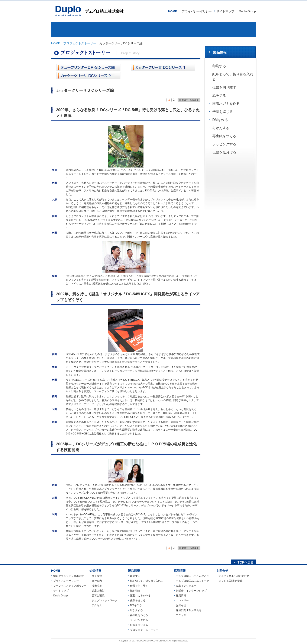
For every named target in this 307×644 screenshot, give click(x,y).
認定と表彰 (98, 591)
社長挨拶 (97, 576)
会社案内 (97, 581)
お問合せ (230, 29)
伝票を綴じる (223, 112)
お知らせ (181, 605)
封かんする (221, 128)
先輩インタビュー (186, 586)
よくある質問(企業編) (231, 581)
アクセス (97, 605)
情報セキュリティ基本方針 (69, 576)
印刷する (219, 66)
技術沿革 (97, 586)
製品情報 (128, 29)
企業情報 (77, 29)
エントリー (182, 600)
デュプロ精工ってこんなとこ (193, 576)
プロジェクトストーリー (80, 43)
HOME (173, 11)
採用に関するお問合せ (189, 610)
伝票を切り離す (224, 87)
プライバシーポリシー (197, 11)
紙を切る (219, 95)
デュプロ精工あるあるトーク (193, 581)
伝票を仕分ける (224, 152)
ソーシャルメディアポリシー (70, 586)
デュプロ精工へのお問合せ (234, 576)
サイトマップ (225, 11)
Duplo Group (247, 11)
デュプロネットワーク (104, 600)
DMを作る (220, 120)
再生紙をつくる (224, 136)
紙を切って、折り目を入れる (233, 77)
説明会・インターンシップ (191, 591)
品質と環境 (98, 596)
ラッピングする (224, 144)
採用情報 (180, 29)
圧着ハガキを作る (226, 104)
